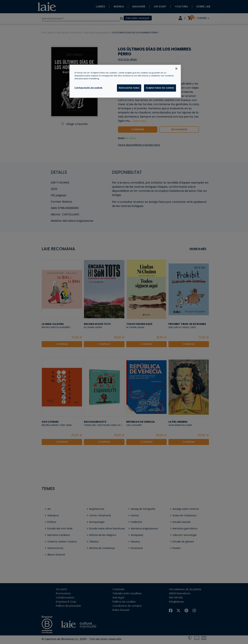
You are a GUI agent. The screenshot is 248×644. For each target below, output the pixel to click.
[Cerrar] (176, 69)
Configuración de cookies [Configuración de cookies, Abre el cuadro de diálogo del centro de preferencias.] (88, 88)
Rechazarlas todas (129, 88)
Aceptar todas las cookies (160, 88)
